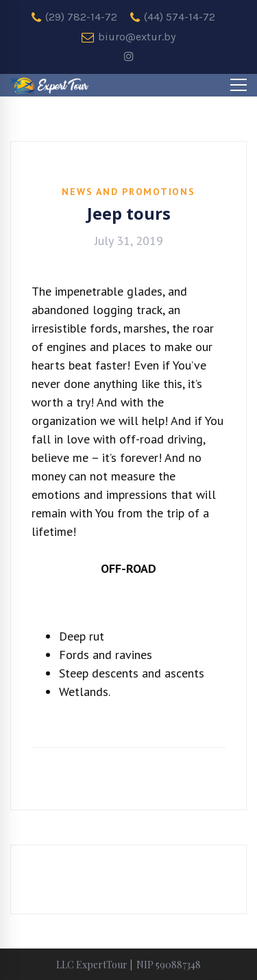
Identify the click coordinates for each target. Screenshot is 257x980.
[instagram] (129, 57)
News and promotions (128, 192)
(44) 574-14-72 (173, 17)
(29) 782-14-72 (74, 17)
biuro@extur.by (128, 37)
